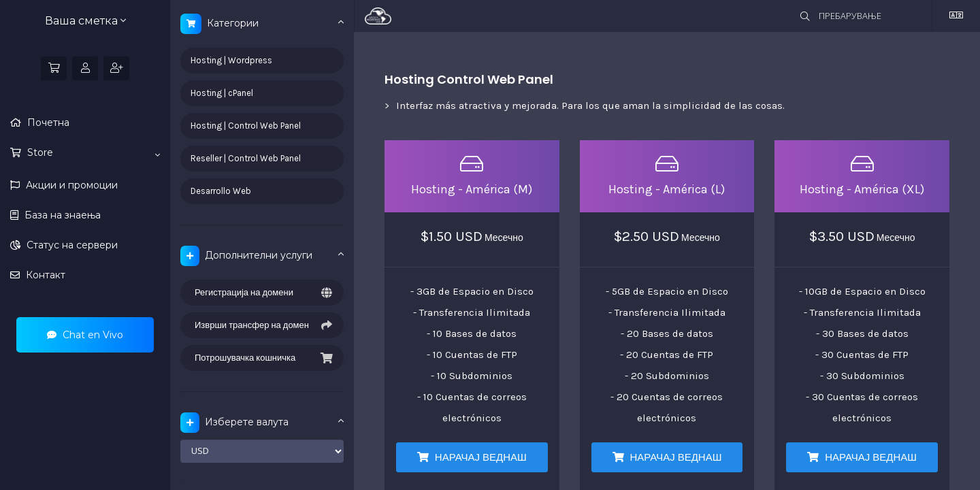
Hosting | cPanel (222, 93)
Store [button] (92, 153)
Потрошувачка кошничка (262, 358)
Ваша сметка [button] (85, 21)
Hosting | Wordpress (231, 60)
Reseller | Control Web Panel (246, 158)
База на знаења (61, 215)
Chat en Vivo (85, 335)
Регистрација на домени (262, 293)
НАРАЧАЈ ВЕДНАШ (472, 457)
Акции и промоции (70, 185)
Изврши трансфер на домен (262, 325)
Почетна (47, 122)
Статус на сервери (71, 245)
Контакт (44, 275)
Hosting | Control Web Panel (246, 126)
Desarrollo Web (221, 191)
